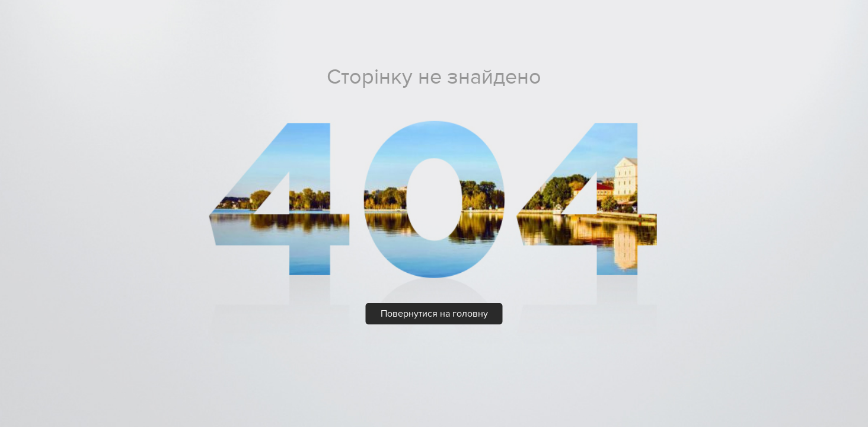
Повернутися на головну (434, 314)
